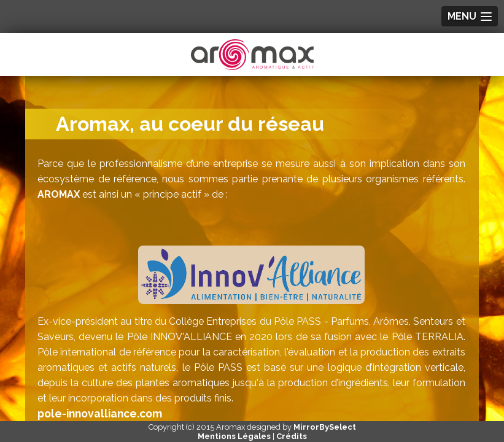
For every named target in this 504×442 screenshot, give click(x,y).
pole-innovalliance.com (100, 413)
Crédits (292, 436)
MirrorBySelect (325, 427)
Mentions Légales (234, 436)
